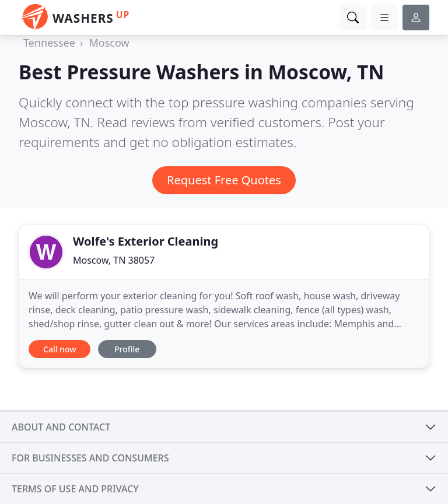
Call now (60, 349)
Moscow (109, 43)
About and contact (61, 427)
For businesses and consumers (90, 458)
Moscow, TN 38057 (114, 260)
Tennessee (49, 43)
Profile (127, 349)
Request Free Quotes (224, 180)
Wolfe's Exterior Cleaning (146, 241)
